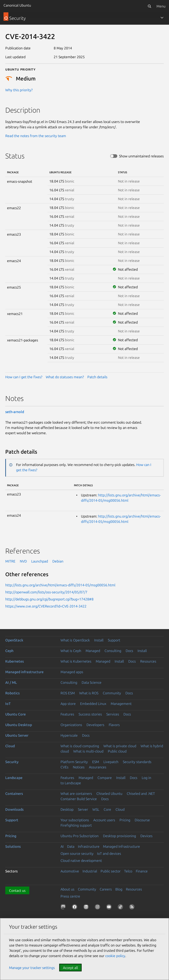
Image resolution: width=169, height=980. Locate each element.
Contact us (17, 891)
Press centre (70, 896)
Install (99, 640)
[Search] (149, 6)
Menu (161, 6)
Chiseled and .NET (141, 794)
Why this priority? (19, 90)
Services (113, 714)
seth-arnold (15, 412)
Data (71, 846)
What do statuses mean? (65, 377)
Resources (148, 661)
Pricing (125, 820)
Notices (79, 767)
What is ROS (89, 693)
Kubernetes (15, 661)
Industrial (90, 871)
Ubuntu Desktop (19, 725)
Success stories (90, 714)
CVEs (64, 767)
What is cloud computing (80, 746)
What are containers (76, 794)
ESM (96, 762)
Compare (105, 778)
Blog (119, 889)
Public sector (111, 871)
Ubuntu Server (17, 735)
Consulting (113, 651)
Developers (95, 725)
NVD (23, 561)
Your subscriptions (75, 820)
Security (12, 762)
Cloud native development (81, 861)
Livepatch (111, 762)
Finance (142, 871)
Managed (93, 651)
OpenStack (14, 640)
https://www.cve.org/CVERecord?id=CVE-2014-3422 (46, 606)
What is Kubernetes (76, 661)
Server (83, 809)
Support (114, 640)
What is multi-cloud (88, 751)
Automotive (70, 871)
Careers (106, 889)
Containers (14, 794)
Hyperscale (69, 735)
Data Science (92, 682)
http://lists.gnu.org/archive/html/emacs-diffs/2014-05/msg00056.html (60, 585)
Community (112, 693)
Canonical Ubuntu (17, 5)
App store (68, 704)
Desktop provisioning (119, 836)
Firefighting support (76, 825)
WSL (96, 809)
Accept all (70, 968)
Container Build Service (79, 799)
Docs (129, 651)
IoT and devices (109, 853)
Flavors (114, 725)
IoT (8, 704)
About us (67, 889)
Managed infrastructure (24, 672)
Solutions (13, 846)
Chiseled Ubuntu (109, 794)
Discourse (142, 820)
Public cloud (117, 751)
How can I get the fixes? (24, 377)
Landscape (14, 778)
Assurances (98, 767)
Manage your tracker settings (32, 968)
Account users (104, 820)
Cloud (10, 746)
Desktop (67, 809)
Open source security (77, 853)
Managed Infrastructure (121, 846)
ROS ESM (68, 693)
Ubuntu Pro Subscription (80, 836)
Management (121, 704)
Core (107, 809)
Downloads (14, 809)
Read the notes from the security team (36, 136)
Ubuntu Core (16, 714)
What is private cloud (120, 746)
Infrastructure (89, 846)
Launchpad (40, 561)
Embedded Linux (93, 704)
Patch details (97, 377)
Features (67, 714)
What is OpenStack (75, 640)
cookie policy (115, 956)
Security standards (137, 762)
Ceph (9, 651)
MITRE (10, 561)
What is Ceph (71, 651)
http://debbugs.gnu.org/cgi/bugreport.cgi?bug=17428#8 (49, 599)
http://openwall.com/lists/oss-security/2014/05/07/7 (46, 592)
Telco (128, 871)
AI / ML (11, 682)
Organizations (71, 725)
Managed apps (72, 672)
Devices (146, 836)
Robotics (12, 693)
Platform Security (74, 762)
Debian (58, 561)
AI (62, 846)
